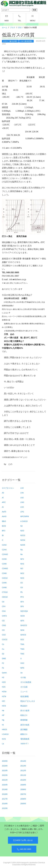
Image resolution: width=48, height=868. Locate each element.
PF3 (22, 597)
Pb (21, 592)
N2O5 (23, 545)
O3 (22, 587)
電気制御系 (25, 739)
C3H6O (5, 568)
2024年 (5, 766)
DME (4, 658)
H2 (3, 677)
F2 (3, 663)
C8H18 (5, 597)
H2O (4, 682)
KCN (4, 739)
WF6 (22, 668)
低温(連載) (25, 696)
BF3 (4, 531)
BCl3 (4, 526)
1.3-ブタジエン (8, 488)
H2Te (4, 696)
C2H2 (4, 545)
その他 (23, 677)
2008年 (23, 789)
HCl (3, 701)
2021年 (5, 780)
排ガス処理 (25, 710)
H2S (4, 687)
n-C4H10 (24, 521)
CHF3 (4, 616)
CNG (4, 625)
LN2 (22, 497)
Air (3, 493)
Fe (3, 668)
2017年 (5, 799)
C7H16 (5, 592)
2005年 (23, 803)
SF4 (22, 602)
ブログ (13, 27)
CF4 (4, 606)
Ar (3, 507)
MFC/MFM (25, 516)
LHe (22, 493)
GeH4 (4, 673)
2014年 (23, 761)
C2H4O (5, 554)
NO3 (22, 578)
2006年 (23, 799)
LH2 (22, 488)
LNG (22, 502)
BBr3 (4, 521)
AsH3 (4, 516)
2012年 (23, 770)
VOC (22, 663)
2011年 (23, 775)
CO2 (20, 27)
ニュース (24, 691)
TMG (22, 649)
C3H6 (4, 564)
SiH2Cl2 (24, 625)
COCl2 (5, 639)
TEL (20, 18)
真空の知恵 (25, 725)
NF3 (22, 559)
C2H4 (4, 550)
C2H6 (4, 559)
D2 (3, 654)
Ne (22, 554)
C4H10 (5, 578)
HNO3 (4, 729)
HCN (4, 706)
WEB (7, 18)
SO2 (22, 639)
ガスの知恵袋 (26, 682)
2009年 (23, 785)
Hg (3, 720)
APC (4, 502)
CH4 (4, 611)
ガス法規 (24, 687)
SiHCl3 (23, 635)
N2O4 (23, 540)
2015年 (5, 808)
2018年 (5, 794)
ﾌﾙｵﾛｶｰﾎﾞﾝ (24, 744)
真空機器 (24, 729)
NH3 (22, 564)
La (3, 744)
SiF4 (22, 621)
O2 (22, 583)
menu (33, 18)
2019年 (5, 789)
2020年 (5, 785)
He (3, 710)
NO (22, 568)
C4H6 (4, 583)
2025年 (5, 761)
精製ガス (24, 734)
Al (3, 497)
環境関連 (24, 720)
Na (22, 550)
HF (3, 715)
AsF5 (4, 512)
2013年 (23, 766)
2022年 (5, 775)
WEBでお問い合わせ (23, 840)
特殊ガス (24, 715)
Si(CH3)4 (24, 611)
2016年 (5, 803)
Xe (21, 673)
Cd (3, 602)
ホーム (5, 27)
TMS (22, 654)
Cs (3, 644)
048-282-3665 (24, 849)
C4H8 (4, 587)
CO (3, 630)
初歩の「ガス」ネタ (28, 701)
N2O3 (23, 535)
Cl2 (3, 621)
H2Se (4, 691)
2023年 (5, 770)
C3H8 (4, 573)
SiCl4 (22, 616)
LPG (22, 512)
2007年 (23, 794)
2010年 (23, 780)
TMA (22, 644)
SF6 (22, 606)
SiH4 (22, 630)
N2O (22, 531)
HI (3, 725)
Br (3, 535)
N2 (22, 526)
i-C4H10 (5, 734)
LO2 (22, 507)
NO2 (22, 573)
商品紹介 (24, 706)
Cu (3, 649)
